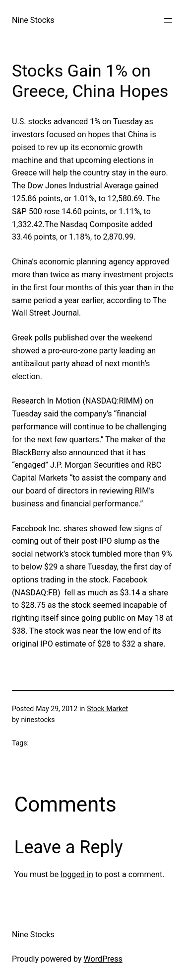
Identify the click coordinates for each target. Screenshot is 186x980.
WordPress (103, 959)
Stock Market (107, 709)
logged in (77, 874)
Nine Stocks (33, 20)
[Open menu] (168, 20)
